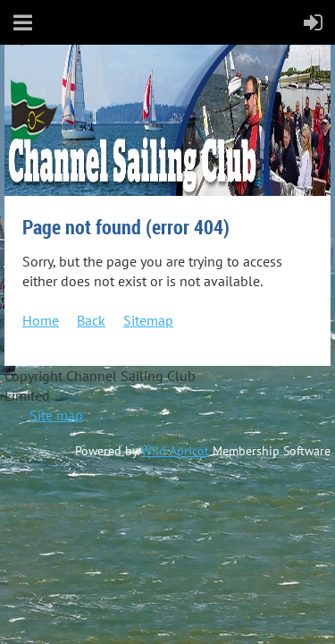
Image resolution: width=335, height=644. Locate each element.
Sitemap (148, 320)
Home (41, 320)
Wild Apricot (175, 451)
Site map (56, 415)
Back (91, 320)
